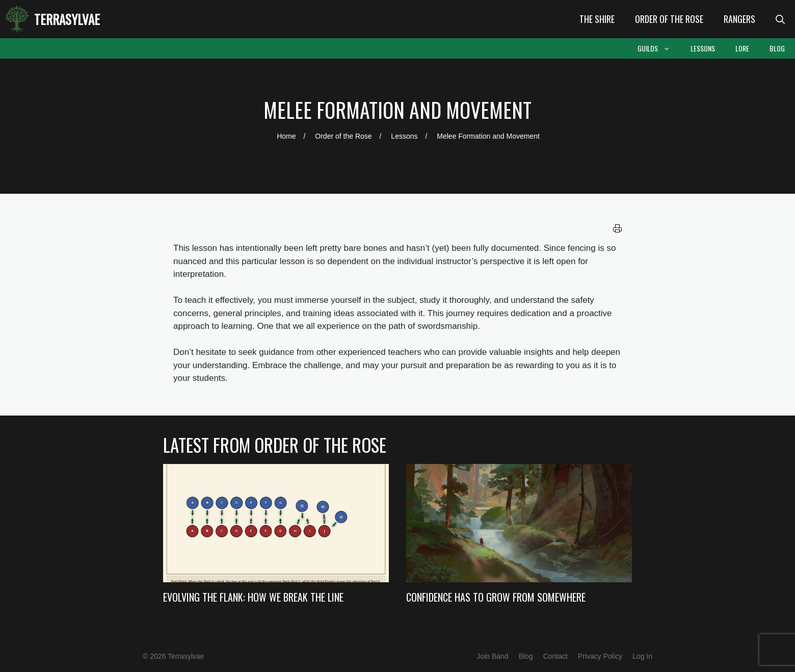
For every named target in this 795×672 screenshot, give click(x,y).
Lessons (703, 48)
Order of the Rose (669, 19)
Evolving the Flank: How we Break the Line (253, 597)
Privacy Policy (600, 656)
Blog (777, 48)
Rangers (739, 19)
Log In (642, 656)
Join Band (492, 656)
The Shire (597, 19)
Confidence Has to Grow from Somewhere (496, 597)
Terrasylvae (67, 19)
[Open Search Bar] (780, 19)
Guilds (659, 48)
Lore (742, 48)
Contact (555, 656)
